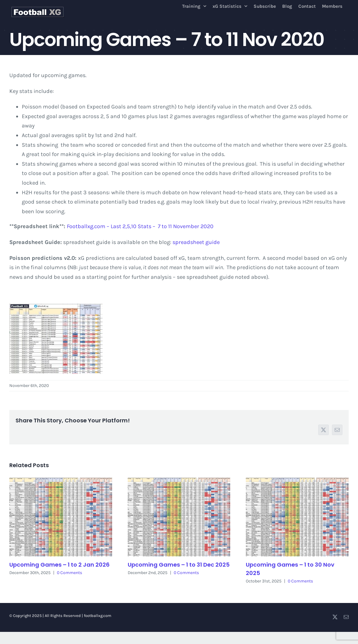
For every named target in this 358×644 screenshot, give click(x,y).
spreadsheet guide (196, 242)
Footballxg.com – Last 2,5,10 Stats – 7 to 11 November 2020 (140, 226)
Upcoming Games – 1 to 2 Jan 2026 (60, 565)
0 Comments (69, 573)
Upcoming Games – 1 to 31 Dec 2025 (179, 565)
